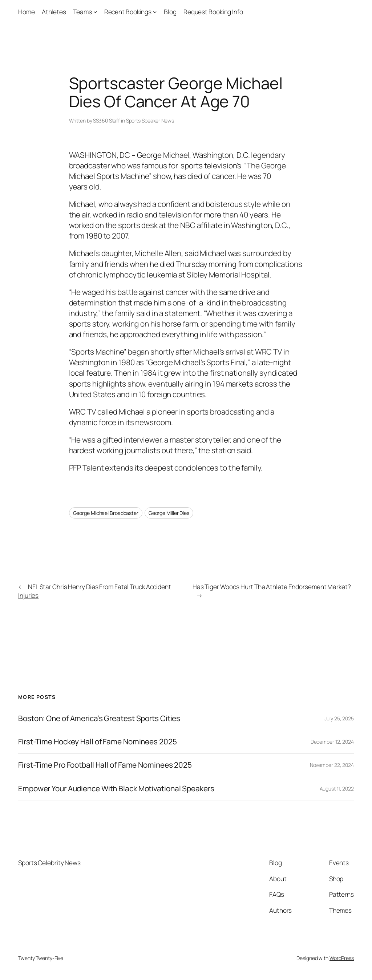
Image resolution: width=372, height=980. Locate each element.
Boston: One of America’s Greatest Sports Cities (99, 718)
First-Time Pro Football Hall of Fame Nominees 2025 (105, 765)
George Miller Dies (169, 513)
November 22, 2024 (332, 765)
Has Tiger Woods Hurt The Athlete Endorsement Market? (272, 587)
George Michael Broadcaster (106, 513)
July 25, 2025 (339, 718)
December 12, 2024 (332, 742)
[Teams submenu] (95, 12)
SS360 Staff (106, 121)
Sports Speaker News (150, 121)
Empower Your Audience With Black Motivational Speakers (116, 789)
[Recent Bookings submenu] (155, 12)
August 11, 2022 (337, 789)
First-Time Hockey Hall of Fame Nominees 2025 (98, 742)
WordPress (342, 958)
